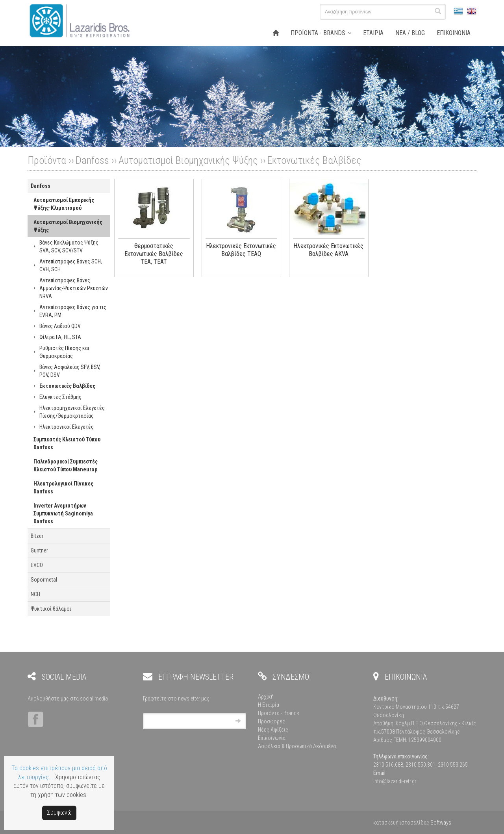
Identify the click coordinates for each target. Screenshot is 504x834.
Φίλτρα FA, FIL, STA (60, 337)
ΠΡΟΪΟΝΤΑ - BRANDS (318, 33)
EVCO (37, 565)
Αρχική (266, 697)
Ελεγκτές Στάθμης (60, 397)
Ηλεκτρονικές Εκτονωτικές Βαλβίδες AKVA (328, 250)
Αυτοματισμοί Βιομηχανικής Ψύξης (188, 160)
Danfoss (92, 160)
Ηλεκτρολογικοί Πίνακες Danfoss (63, 487)
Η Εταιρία (269, 705)
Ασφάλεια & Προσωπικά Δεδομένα (297, 746)
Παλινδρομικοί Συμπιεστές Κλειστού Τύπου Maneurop (66, 465)
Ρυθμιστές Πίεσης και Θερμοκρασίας (64, 352)
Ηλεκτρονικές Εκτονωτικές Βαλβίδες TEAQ (241, 250)
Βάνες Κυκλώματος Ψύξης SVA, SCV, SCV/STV (69, 246)
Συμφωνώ (59, 813)
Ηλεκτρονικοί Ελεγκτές (67, 427)
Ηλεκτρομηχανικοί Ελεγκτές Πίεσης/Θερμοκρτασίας (72, 412)
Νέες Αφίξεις (273, 730)
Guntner (39, 550)
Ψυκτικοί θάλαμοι (51, 609)
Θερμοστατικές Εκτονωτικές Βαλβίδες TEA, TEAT (154, 254)
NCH (35, 594)
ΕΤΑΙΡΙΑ (373, 33)
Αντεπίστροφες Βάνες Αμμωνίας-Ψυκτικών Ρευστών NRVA (74, 288)
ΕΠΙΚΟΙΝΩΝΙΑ (454, 33)
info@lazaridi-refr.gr (395, 781)
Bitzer (37, 536)
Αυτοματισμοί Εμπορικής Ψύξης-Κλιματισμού (64, 204)
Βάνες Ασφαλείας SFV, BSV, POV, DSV (70, 371)
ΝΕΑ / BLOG (410, 33)
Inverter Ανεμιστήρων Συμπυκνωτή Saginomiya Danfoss (63, 513)
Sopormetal (44, 580)
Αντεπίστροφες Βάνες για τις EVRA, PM (73, 311)
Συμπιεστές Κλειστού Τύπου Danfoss (67, 443)
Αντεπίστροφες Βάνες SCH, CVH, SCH (71, 265)
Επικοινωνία (272, 738)
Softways (441, 823)
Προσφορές (271, 721)
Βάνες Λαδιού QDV (60, 326)
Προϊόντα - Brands (279, 713)
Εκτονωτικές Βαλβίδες (314, 160)
